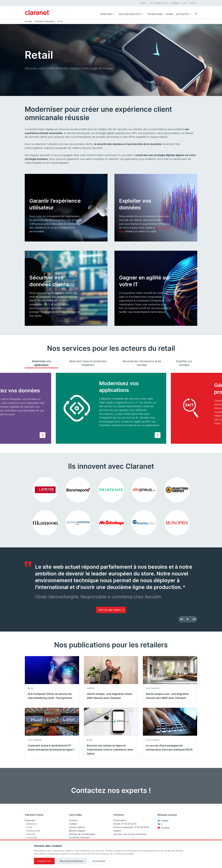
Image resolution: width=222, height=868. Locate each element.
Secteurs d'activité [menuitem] (132, 14)
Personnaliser (99, 861)
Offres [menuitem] (169, 14)
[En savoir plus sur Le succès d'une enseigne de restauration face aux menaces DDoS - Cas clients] (170, 733)
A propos (73, 820)
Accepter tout (44, 861)
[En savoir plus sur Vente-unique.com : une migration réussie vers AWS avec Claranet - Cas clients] (170, 680)
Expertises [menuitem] (108, 14)
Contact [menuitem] (193, 3)
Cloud (29, 827)
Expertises (30, 820)
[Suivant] (194, 619)
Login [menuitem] (184, 3)
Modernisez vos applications (41, 363)
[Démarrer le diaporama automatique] (188, 619)
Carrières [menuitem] (175, 3)
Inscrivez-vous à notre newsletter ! (130, 834)
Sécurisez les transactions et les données (142, 363)
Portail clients (120, 820)
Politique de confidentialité (82, 834)
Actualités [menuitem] (184, 14)
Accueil (28, 21)
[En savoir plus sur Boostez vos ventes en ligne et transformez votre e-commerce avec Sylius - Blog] (111, 733)
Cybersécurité (33, 831)
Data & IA (31, 834)
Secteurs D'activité (45, 21)
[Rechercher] (195, 14)
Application (32, 824)
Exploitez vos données (184, 363)
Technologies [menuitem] (155, 14)
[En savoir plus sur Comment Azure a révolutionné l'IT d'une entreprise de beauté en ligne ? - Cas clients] (52, 733)
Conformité (32, 838)
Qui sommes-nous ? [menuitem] (160, 3)
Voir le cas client (112, 610)
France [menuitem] (144, 3)
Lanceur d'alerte (77, 827)
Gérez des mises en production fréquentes (88, 363)
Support (117, 831)
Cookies (73, 824)
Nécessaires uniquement (72, 861)
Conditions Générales (79, 838)
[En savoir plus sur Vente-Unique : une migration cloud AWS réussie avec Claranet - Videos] (111, 680)
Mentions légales (77, 831)
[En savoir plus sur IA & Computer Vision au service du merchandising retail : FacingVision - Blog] (52, 680)
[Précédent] (181, 619)
